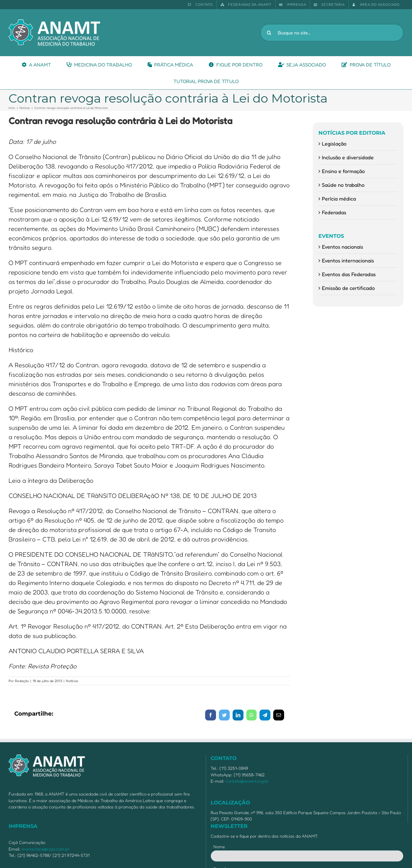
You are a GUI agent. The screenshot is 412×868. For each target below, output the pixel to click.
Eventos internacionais (348, 260)
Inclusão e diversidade (348, 157)
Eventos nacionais (342, 247)
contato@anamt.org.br (247, 781)
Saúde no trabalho (343, 185)
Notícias (72, 681)
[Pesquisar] (269, 33)
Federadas (334, 212)
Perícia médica (339, 199)
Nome (219, 847)
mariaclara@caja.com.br (46, 849)
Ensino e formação (343, 171)
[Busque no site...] (332, 33)
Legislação (334, 144)
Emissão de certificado (348, 288)
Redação (22, 681)
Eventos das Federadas (349, 274)
